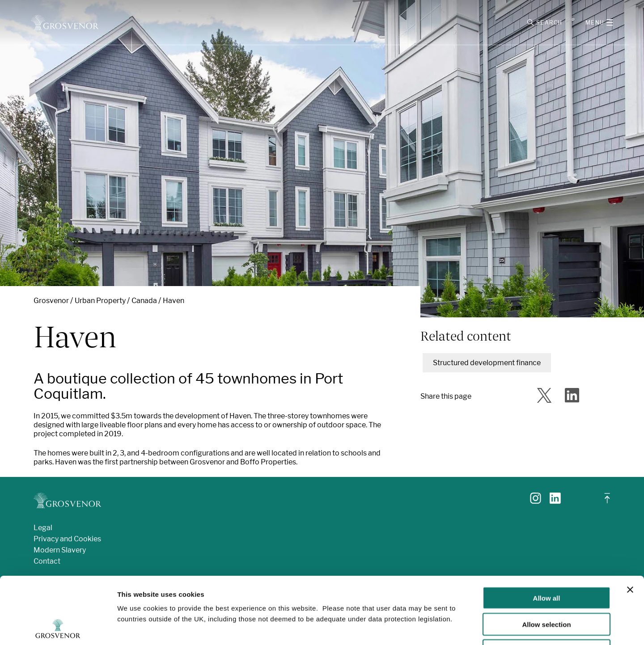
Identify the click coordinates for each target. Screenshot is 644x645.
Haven (174, 301)
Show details (469, 627)
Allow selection (546, 562)
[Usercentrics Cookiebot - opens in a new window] (58, 628)
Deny (547, 588)
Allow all (547, 535)
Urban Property (100, 301)
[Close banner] (630, 527)
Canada (144, 301)
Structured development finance (487, 363)
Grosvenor (51, 301)
